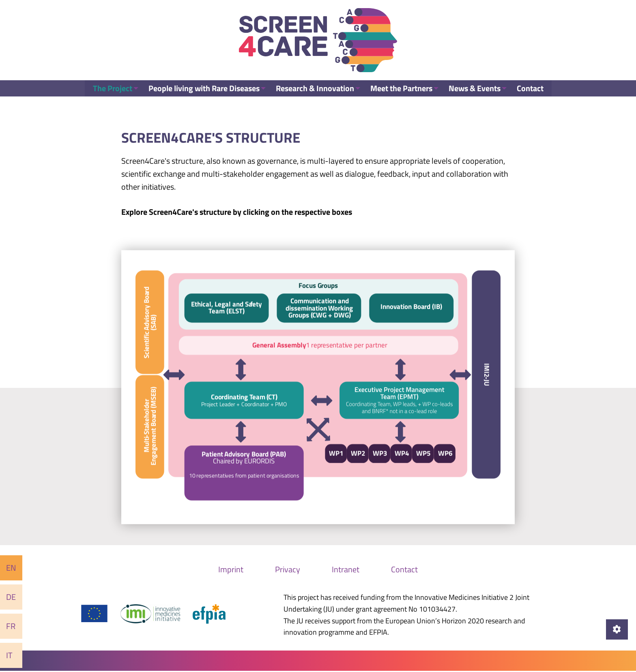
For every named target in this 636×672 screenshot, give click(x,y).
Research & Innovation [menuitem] (314, 95)
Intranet (346, 570)
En (11, 568)
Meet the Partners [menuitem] (402, 95)
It (9, 655)
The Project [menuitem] (107, 95)
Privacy (288, 570)
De (11, 597)
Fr (11, 626)
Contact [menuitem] (535, 95)
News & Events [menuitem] (477, 95)
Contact (404, 570)
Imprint (231, 570)
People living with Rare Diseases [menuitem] (201, 95)
